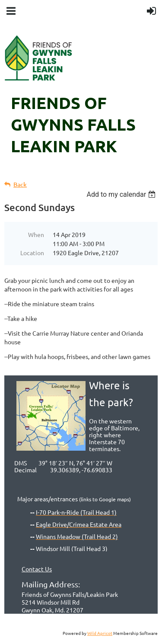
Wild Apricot (100, 633)
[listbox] (122, 194)
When (36, 234)
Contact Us (37, 569)
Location (32, 253)
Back (20, 184)
